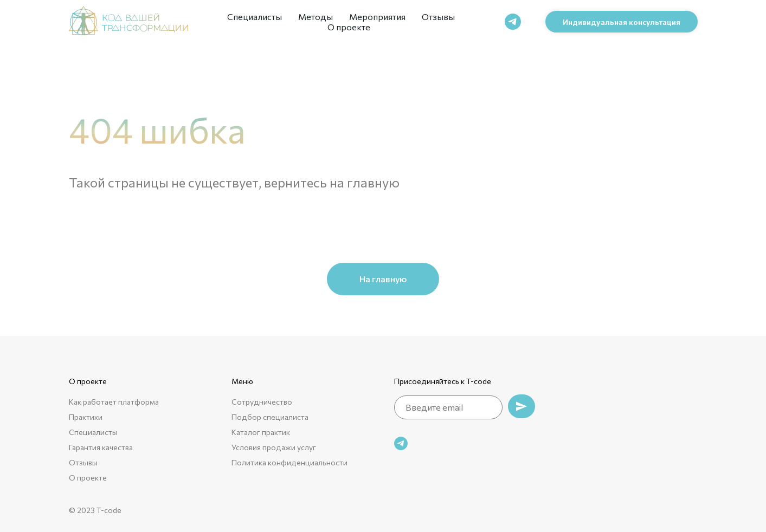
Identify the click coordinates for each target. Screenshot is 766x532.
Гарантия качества (101, 447)
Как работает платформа (114, 402)
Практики (86, 417)
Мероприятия (377, 17)
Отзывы (438, 17)
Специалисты (255, 17)
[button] (622, 22)
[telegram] (513, 22)
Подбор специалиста (270, 417)
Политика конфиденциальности (289, 462)
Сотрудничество (262, 402)
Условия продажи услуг (274, 447)
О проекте (349, 27)
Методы (316, 17)
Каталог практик (261, 432)
